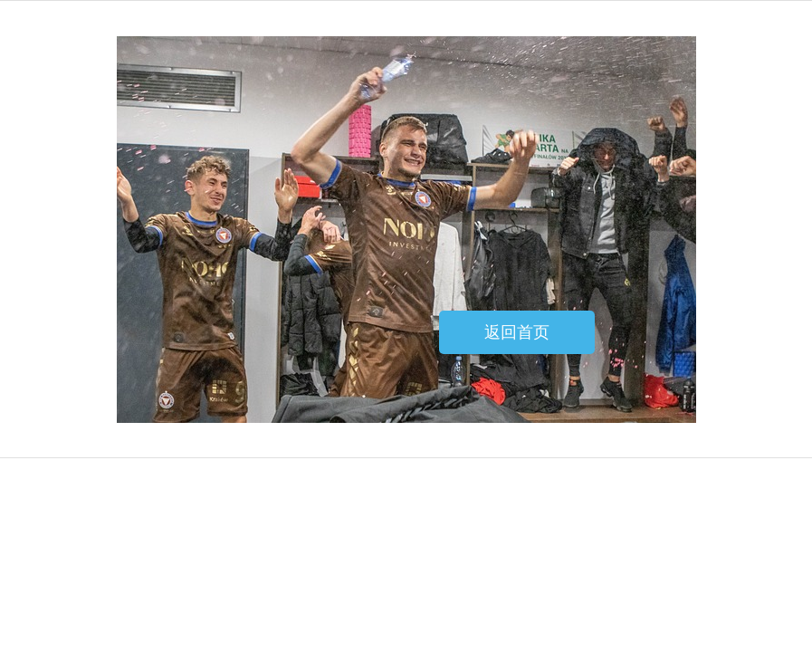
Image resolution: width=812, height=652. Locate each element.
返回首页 (517, 332)
